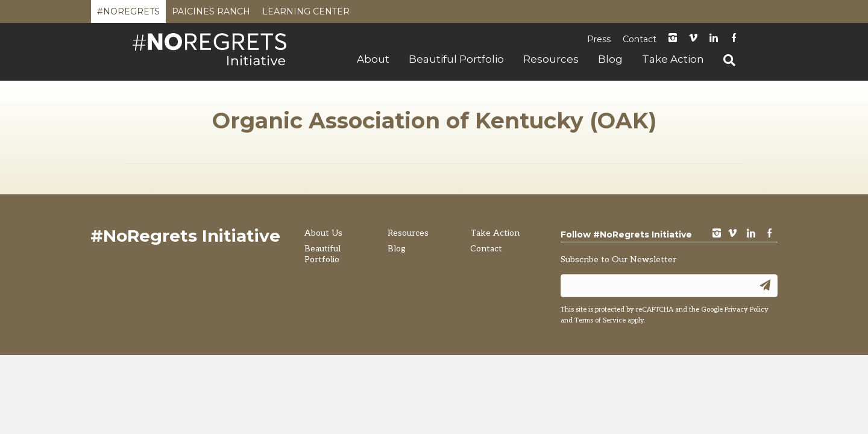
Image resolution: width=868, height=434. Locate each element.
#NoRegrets (128, 14)
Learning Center (306, 14)
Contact (640, 39)
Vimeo (693, 39)
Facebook (734, 39)
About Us (323, 233)
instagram (673, 39)
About (373, 59)
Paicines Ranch (211, 14)
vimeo (732, 234)
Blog (610, 59)
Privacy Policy (747, 310)
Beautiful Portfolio (456, 59)
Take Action (673, 59)
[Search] (725, 60)
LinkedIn (714, 39)
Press (599, 39)
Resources (551, 59)
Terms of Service (600, 320)
